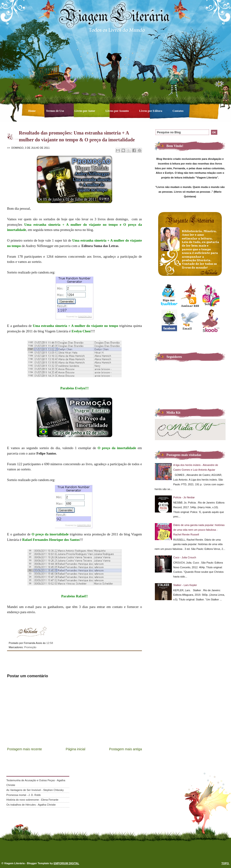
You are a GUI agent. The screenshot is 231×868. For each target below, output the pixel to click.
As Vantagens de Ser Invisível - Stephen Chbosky (35, 790)
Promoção (30, 647)
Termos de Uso (55, 111)
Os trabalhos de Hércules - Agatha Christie (31, 805)
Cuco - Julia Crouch (185, 557)
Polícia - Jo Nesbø (184, 497)
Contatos (178, 111)
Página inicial (76, 749)
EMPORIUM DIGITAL (66, 863)
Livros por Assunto (118, 111)
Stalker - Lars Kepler (185, 585)
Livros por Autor (85, 111)
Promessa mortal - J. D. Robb (23, 795)
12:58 (49, 643)
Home (32, 111)
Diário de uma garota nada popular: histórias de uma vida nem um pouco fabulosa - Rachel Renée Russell (199, 530)
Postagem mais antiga (126, 749)
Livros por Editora (151, 111)
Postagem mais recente (25, 749)
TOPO (225, 863)
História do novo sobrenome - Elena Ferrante (32, 800)
